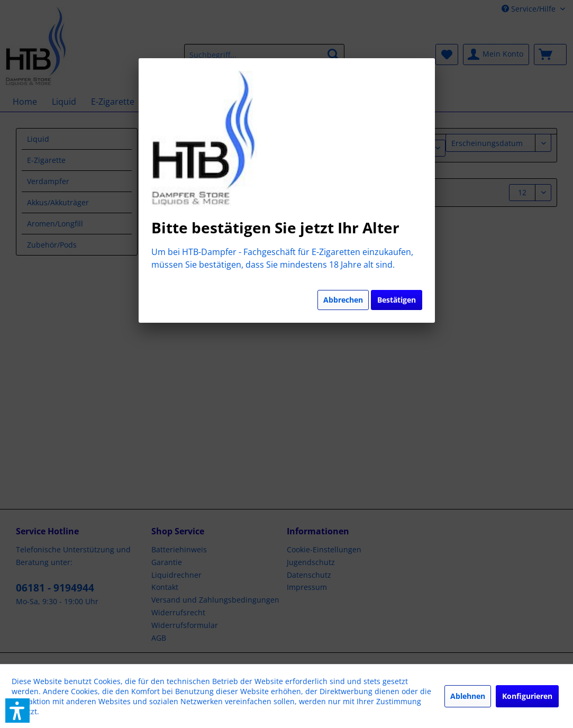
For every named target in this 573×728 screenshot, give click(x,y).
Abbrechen (343, 300)
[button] (17, 711)
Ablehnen (468, 696)
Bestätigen (397, 300)
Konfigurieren (527, 696)
